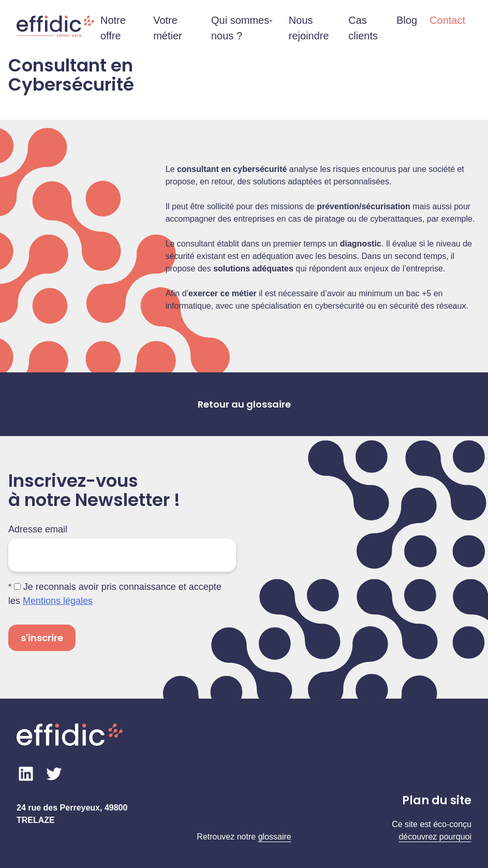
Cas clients (363, 28)
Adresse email (38, 529)
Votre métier (168, 28)
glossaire (275, 837)
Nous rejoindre (309, 28)
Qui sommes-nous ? (242, 28)
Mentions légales (58, 601)
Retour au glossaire (244, 404)
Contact (447, 20)
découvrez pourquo (434, 837)
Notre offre (113, 28)
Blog (407, 20)
